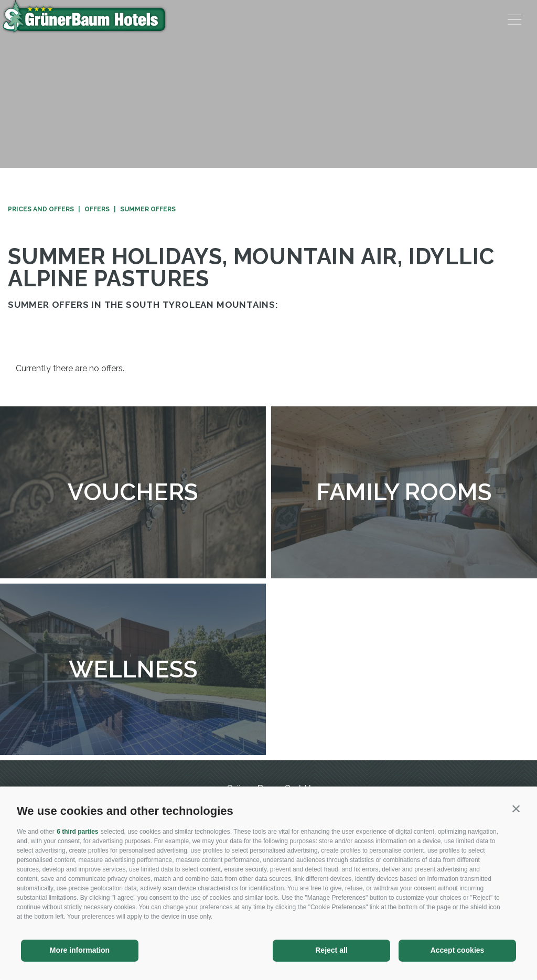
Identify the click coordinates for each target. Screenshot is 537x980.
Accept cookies (458, 950)
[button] (516, 809)
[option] (268, 84)
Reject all (331, 950)
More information (80, 950)
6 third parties (77, 832)
